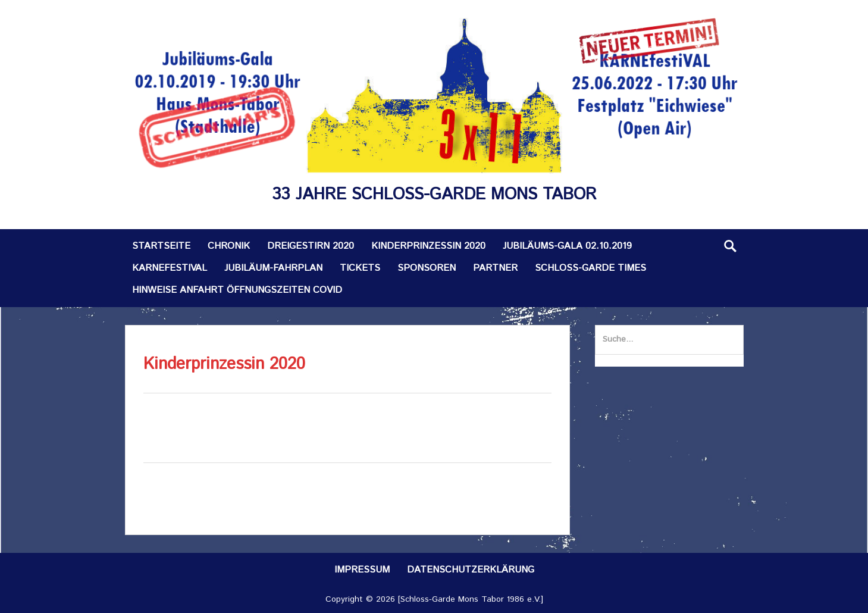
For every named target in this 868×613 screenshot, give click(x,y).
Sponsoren (427, 268)
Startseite (161, 246)
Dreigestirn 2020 (311, 246)
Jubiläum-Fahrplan (273, 268)
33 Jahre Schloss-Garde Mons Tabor (434, 195)
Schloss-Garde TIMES (590, 268)
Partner (495, 268)
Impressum (362, 570)
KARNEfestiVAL (170, 268)
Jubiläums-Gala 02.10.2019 (567, 246)
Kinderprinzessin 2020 (428, 246)
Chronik (229, 246)
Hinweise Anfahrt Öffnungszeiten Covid (237, 290)
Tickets (360, 268)
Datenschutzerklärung (471, 570)
